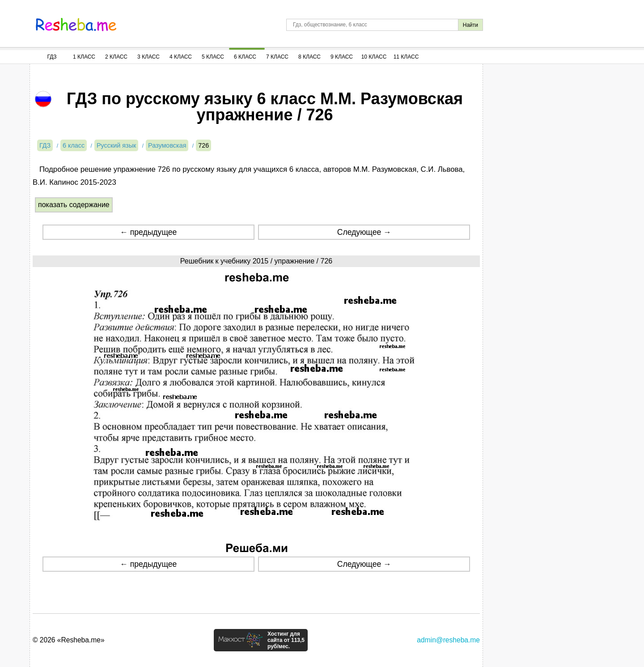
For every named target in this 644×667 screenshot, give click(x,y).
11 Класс (406, 57)
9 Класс (342, 57)
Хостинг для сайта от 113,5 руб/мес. (286, 640)
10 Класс (374, 57)
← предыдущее (148, 232)
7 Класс (277, 57)
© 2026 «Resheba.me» (69, 640)
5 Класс (213, 57)
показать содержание (74, 205)
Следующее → (364, 232)
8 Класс (309, 57)
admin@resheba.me (448, 640)
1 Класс (84, 57)
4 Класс (181, 57)
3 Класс (148, 57)
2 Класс (116, 57)
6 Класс (245, 57)
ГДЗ (52, 57)
